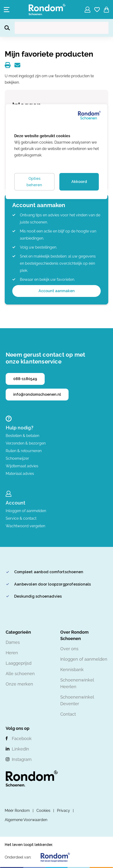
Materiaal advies (20, 474)
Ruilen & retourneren (24, 451)
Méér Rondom (17, 811)
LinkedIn (20, 749)
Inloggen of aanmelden (26, 511)
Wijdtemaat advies (22, 466)
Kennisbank (72, 670)
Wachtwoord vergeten (25, 526)
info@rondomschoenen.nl (37, 394)
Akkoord (79, 182)
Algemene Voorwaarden (26, 820)
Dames (13, 642)
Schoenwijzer (17, 458)
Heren (12, 653)
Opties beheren (34, 182)
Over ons (69, 649)
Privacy (63, 811)
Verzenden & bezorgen (26, 443)
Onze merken (19, 684)
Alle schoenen (20, 674)
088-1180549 (25, 379)
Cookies (43, 811)
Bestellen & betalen (22, 436)
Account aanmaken (57, 291)
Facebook (22, 738)
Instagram (22, 759)
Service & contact (21, 518)
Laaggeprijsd (19, 663)
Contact (68, 714)
